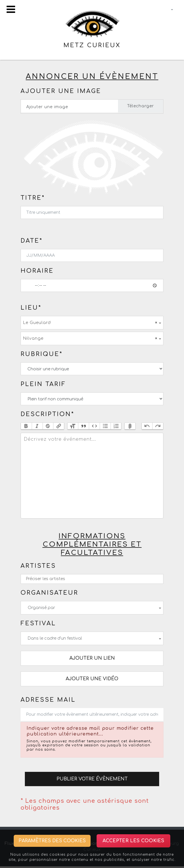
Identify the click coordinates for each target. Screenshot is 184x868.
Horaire (37, 271)
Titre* (33, 198)
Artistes (38, 566)
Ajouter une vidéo (92, 679)
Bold (26, 426)
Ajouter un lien (92, 658)
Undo (147, 426)
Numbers (116, 426)
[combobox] (92, 323)
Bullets (105, 426)
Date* (32, 241)
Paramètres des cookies (52, 841)
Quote (83, 426)
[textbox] (92, 476)
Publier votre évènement (92, 779)
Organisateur (49, 593)
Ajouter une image (61, 91)
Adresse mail (48, 700)
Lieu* (31, 308)
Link (59, 426)
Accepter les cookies (133, 841)
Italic (37, 426)
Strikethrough (48, 426)
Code (94, 426)
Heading (73, 426)
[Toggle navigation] (11, 9)
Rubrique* (42, 354)
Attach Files (130, 426)
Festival (38, 623)
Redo (158, 426)
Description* (47, 414)
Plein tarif (43, 384)
